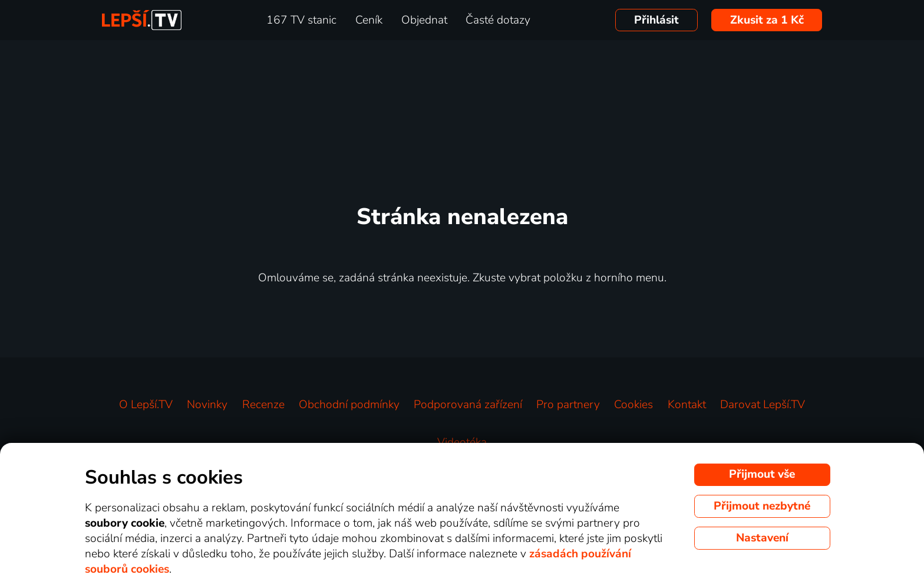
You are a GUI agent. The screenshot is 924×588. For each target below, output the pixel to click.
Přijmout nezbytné (762, 506)
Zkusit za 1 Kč (767, 20)
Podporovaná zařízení (468, 405)
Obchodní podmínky (349, 405)
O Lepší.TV (146, 405)
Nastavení (762, 538)
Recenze (263, 405)
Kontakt (687, 405)
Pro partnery (568, 405)
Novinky (207, 405)
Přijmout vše (762, 474)
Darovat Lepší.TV (763, 405)
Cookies (633, 405)
